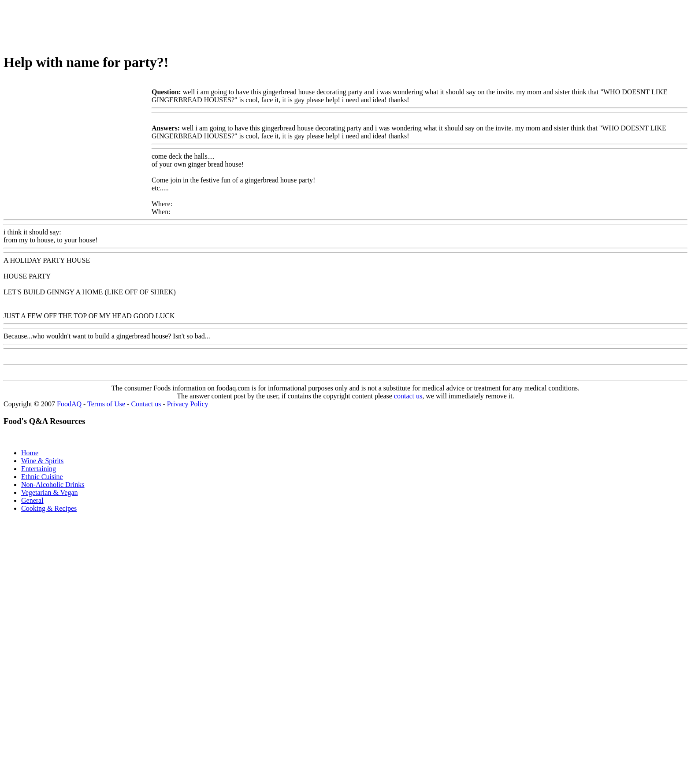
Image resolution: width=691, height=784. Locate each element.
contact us (408, 396)
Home (30, 453)
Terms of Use (106, 404)
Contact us (146, 404)
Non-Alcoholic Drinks (53, 485)
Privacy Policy (188, 404)
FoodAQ (69, 404)
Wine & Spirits (42, 461)
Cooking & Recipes (49, 508)
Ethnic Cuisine (42, 477)
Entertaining (39, 469)
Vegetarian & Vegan (50, 492)
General (32, 500)
